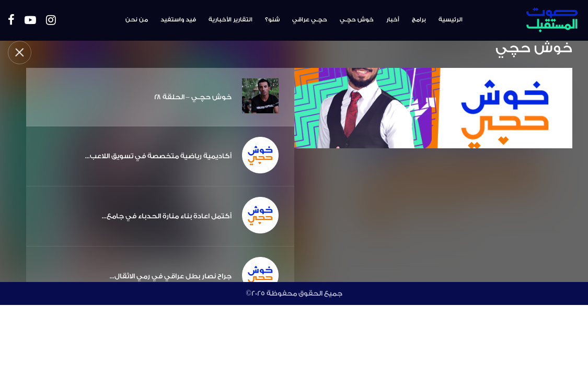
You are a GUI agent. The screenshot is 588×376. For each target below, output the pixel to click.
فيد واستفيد (178, 20)
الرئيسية (451, 20)
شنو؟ (272, 20)
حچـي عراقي (310, 20)
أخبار (393, 20)
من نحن (137, 20)
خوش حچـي (357, 20)
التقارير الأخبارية (230, 20)
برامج (419, 20)
